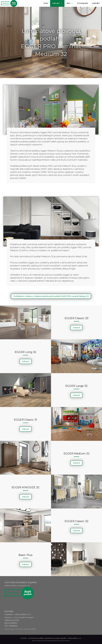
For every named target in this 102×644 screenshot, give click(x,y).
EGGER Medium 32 (77, 453)
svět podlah (72, 638)
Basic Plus (25, 555)
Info (71, 3)
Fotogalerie (83, 3)
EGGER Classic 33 (76, 318)
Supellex (63, 638)
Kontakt (96, 3)
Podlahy (58, 3)
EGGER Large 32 (76, 386)
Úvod (46, 3)
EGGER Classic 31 (25, 420)
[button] (51, 296)
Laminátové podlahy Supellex (39, 638)
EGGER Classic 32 (76, 521)
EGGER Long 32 (26, 352)
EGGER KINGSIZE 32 (25, 487)
